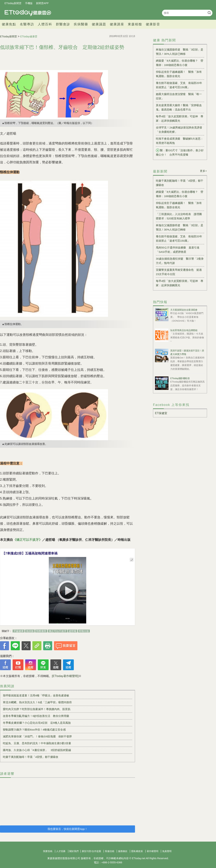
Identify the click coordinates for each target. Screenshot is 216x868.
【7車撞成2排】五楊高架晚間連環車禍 (30, 553)
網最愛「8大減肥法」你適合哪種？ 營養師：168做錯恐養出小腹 (180, 63)
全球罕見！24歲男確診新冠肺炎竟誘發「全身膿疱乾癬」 (179, 130)
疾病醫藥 (81, 24)
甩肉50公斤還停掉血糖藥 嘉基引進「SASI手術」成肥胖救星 (178, 250)
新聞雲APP (42, 3)
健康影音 (153, 24)
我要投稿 (48, 851)
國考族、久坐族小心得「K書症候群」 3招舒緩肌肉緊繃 (37, 750)
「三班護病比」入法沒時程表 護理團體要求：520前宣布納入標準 (179, 216)
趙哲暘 (73, 631)
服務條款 (123, 851)
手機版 (29, 3)
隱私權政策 (137, 851)
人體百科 (45, 24)
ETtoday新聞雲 (13, 3)
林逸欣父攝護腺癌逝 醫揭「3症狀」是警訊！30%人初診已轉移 (180, 52)
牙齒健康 (19, 631)
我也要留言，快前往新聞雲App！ (67, 829)
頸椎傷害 (41, 631)
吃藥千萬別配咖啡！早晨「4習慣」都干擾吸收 (31, 757)
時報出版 (84, 631)
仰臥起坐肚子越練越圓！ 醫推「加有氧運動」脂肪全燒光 (179, 74)
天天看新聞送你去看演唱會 (184, 310)
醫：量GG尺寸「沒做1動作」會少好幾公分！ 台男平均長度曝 (180, 152)
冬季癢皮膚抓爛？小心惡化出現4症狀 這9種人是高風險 (37, 723)
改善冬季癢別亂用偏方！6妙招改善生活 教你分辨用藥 (36, 716)
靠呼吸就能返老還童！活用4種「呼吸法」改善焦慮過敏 (36, 695)
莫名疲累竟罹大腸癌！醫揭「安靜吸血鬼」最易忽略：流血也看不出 (179, 107)
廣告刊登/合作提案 (91, 851)
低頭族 (30, 631)
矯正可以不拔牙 (58, 631)
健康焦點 (9, 24)
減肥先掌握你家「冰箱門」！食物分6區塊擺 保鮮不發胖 (37, 736)
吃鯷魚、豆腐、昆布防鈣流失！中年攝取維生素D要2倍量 (37, 743)
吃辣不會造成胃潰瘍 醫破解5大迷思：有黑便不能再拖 (180, 141)
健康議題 (99, 24)
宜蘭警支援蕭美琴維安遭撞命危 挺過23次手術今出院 (179, 272)
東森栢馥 (135, 24)
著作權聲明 (153, 851)
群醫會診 (63, 24)
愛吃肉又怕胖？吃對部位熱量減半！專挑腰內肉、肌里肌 (37, 709)
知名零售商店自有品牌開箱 (184, 330)
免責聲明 (167, 851)
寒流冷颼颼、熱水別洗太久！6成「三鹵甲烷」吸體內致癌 (37, 702)
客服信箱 (110, 851)
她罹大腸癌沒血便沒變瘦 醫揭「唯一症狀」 (179, 96)
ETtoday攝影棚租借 (180, 378)
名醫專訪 (27, 24)
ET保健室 (161, 413)
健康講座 (117, 24)
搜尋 (209, 13)
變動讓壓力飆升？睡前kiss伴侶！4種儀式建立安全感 (36, 730)
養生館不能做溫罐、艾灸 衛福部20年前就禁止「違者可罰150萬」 (179, 85)
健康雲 (28, 13)
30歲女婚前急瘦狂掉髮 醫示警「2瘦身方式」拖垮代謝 (180, 261)
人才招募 (61, 851)
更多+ (203, 171)
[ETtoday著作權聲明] (65, 676)
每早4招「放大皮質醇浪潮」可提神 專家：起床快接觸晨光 (180, 118)
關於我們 (74, 851)
